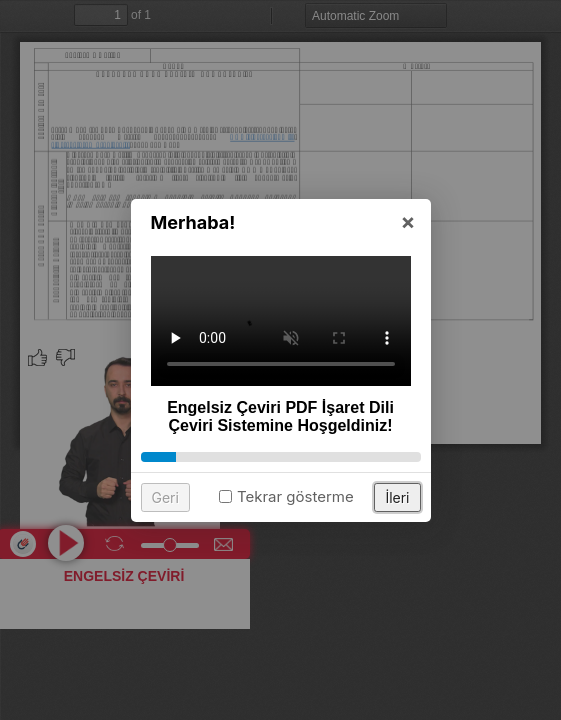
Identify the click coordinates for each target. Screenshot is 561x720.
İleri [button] (397, 500)
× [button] (408, 224)
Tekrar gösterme (295, 499)
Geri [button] (165, 500)
